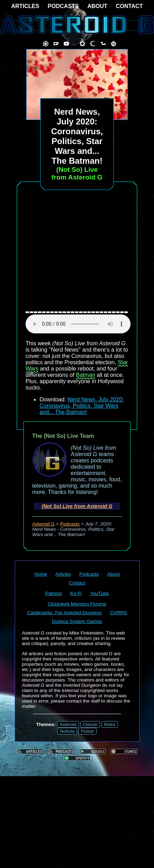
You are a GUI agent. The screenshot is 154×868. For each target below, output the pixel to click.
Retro (110, 724)
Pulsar (87, 731)
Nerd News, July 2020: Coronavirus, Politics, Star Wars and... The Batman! (82, 406)
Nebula (67, 731)
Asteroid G (43, 524)
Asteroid (68, 724)
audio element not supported (78, 324)
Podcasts (70, 524)
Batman (86, 375)
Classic (90, 724)
